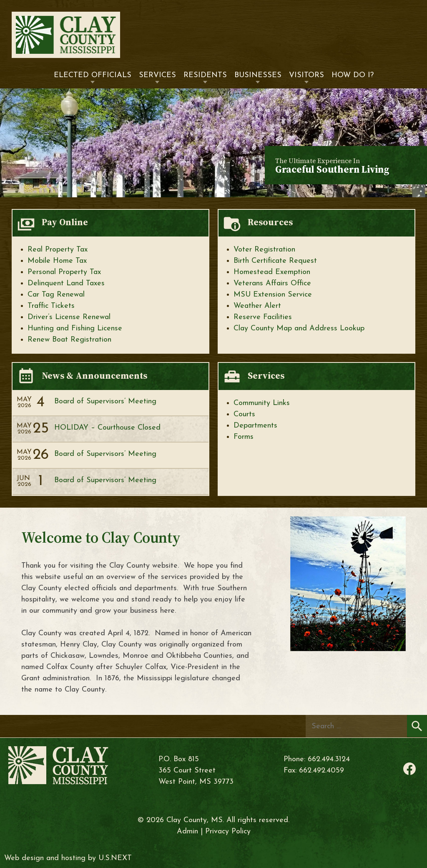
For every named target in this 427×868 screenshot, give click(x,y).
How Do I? (353, 75)
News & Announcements (94, 376)
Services (157, 75)
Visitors (306, 75)
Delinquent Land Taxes (66, 283)
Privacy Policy (228, 832)
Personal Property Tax (64, 272)
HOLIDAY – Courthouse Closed (107, 428)
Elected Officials (93, 75)
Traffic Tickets (51, 306)
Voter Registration (264, 250)
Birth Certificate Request (275, 261)
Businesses (258, 75)
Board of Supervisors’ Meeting (105, 401)
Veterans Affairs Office (272, 283)
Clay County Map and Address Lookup (299, 328)
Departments (255, 426)
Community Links (262, 403)
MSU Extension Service (273, 295)
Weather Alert (257, 306)
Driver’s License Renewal (69, 317)
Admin (187, 832)
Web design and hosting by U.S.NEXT (68, 858)
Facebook (409, 769)
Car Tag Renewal (56, 295)
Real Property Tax (58, 250)
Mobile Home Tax (57, 261)
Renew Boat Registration (69, 340)
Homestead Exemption (272, 272)
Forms (244, 437)
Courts (244, 414)
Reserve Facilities (263, 317)
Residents (205, 75)
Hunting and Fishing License (75, 328)
